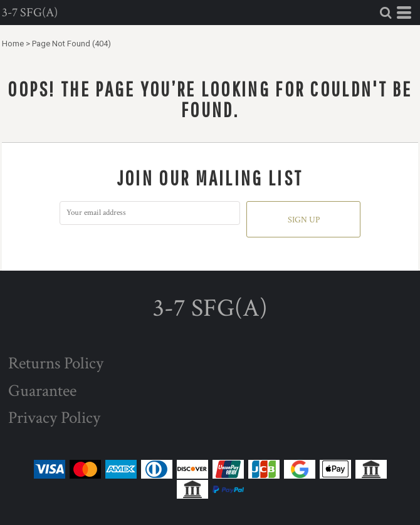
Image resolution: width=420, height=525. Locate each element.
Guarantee (42, 391)
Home (13, 44)
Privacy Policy (54, 418)
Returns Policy (56, 363)
